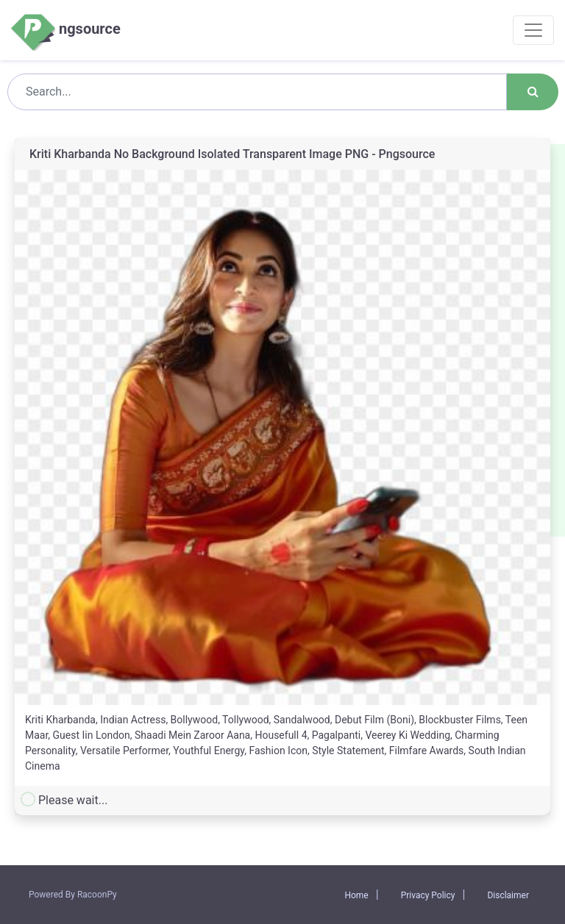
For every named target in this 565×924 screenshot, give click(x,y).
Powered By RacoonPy (73, 895)
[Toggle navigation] (533, 30)
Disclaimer (508, 895)
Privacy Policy (428, 895)
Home (356, 895)
